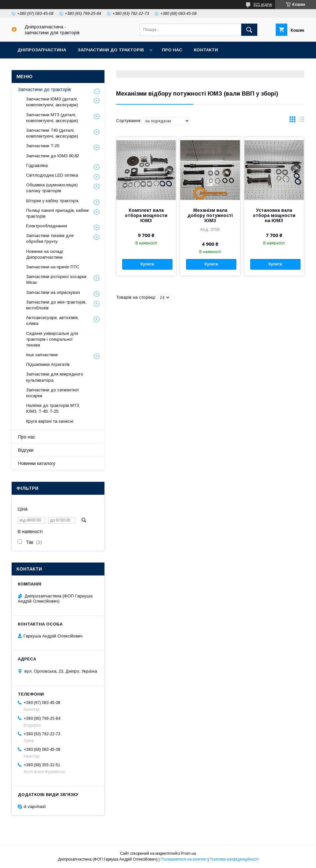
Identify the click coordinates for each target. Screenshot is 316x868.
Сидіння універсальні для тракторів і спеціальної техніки (52, 339)
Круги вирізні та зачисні (50, 421)
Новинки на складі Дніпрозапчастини (45, 254)
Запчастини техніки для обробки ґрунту (50, 238)
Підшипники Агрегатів (48, 364)
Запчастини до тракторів (111, 50)
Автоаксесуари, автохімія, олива (52, 320)
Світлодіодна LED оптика (52, 175)
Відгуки (26, 450)
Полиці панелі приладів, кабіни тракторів (57, 213)
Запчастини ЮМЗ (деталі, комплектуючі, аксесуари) (52, 102)
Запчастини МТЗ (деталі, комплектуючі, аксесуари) (52, 118)
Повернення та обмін (126, 67)
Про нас (172, 50)
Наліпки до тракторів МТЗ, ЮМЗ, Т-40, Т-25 (53, 408)
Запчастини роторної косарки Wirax (56, 279)
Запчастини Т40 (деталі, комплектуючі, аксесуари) (52, 133)
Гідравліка (37, 165)
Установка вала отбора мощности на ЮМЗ (274, 215)
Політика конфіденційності (234, 859)
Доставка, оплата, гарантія (52, 67)
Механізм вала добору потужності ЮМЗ (210, 215)
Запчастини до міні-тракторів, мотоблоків (56, 305)
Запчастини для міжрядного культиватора (55, 377)
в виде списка (301, 121)
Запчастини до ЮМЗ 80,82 (53, 156)
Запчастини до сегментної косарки (53, 393)
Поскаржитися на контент (184, 859)
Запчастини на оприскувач (53, 292)
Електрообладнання (47, 226)
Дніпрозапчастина (42, 50)
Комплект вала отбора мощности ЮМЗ (146, 215)
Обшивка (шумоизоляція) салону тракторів (52, 188)
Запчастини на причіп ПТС (53, 267)
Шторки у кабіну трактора (52, 201)
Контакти (206, 50)
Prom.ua (188, 853)
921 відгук (263, 5)
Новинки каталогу (37, 463)
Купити (147, 264)
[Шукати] (249, 30)
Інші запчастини (42, 355)
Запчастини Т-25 (43, 146)
